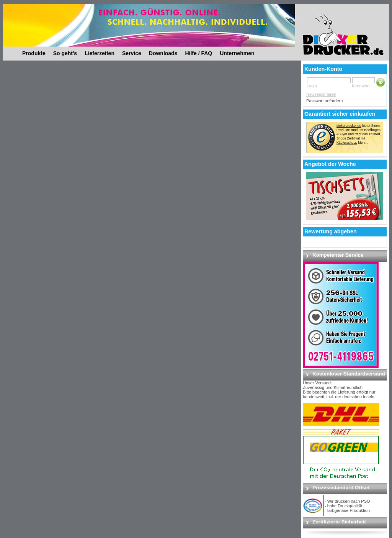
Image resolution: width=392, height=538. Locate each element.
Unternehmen (237, 53)
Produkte (34, 53)
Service (132, 53)
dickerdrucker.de (349, 126)
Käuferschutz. (347, 143)
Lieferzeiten (100, 53)
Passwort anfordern (324, 101)
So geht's (65, 53)
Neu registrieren (321, 94)
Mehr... (363, 143)
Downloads (163, 53)
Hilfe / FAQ (198, 53)
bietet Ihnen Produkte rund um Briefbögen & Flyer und (359, 130)
